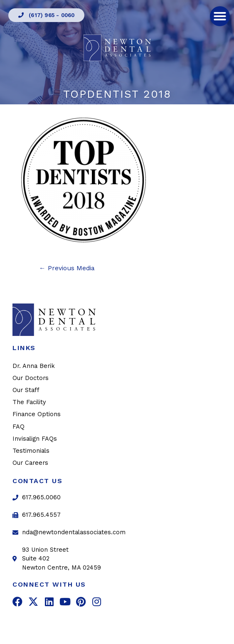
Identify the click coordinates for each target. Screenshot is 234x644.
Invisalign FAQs (35, 439)
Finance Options (37, 414)
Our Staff (26, 390)
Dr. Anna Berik (34, 366)
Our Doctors (31, 378)
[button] (46, 15)
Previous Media (67, 268)
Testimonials (31, 451)
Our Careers (30, 463)
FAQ (18, 427)
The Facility (29, 402)
